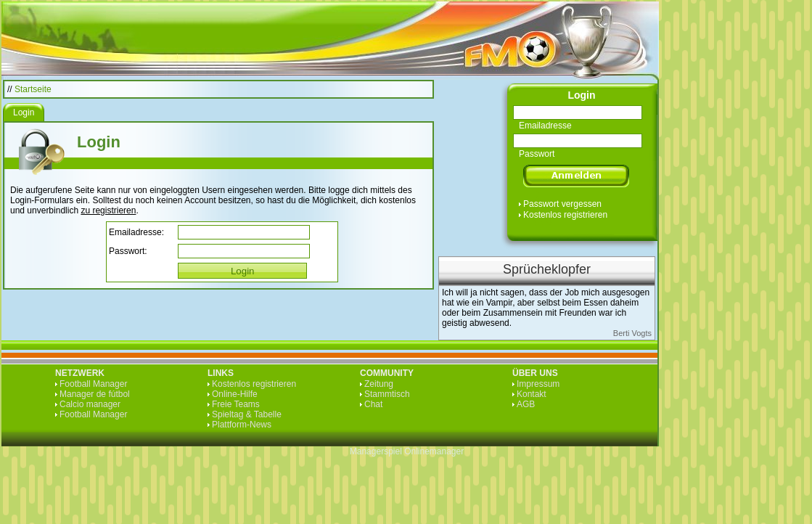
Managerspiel (376, 451)
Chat (373, 404)
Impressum (538, 384)
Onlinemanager (434, 451)
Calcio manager (90, 404)
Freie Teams (236, 404)
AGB (526, 404)
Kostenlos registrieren (565, 215)
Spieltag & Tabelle (247, 414)
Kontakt (532, 394)
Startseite (33, 89)
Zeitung (379, 384)
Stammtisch (387, 394)
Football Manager (93, 384)
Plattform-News (242, 425)
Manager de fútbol (95, 394)
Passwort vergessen (562, 204)
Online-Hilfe (235, 394)
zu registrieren (108, 210)
